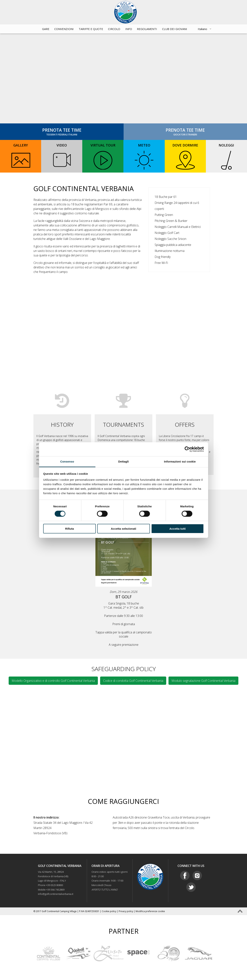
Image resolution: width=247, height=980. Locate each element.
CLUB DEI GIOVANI (175, 29)
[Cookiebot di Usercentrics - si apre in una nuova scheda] (187, 449)
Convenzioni (64, 29)
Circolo (114, 29)
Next (217, 954)
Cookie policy (109, 911)
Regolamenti (147, 29)
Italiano (202, 29)
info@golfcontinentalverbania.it (56, 894)
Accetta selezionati (123, 529)
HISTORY (62, 425)
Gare (46, 29)
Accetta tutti (178, 529)
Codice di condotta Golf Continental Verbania (133, 681)
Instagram (197, 876)
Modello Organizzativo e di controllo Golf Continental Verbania (53, 681)
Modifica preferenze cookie (150, 911)
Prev (30, 954)
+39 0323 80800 (54, 885)
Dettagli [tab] (124, 461)
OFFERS (185, 425)
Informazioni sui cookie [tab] (180, 461)
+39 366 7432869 (55, 890)
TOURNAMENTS (123, 425)
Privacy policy (126, 911)
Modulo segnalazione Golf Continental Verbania (203, 681)
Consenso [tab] (67, 461)
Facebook (185, 876)
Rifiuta (70, 529)
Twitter (191, 887)
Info (129, 29)
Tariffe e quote (91, 29)
